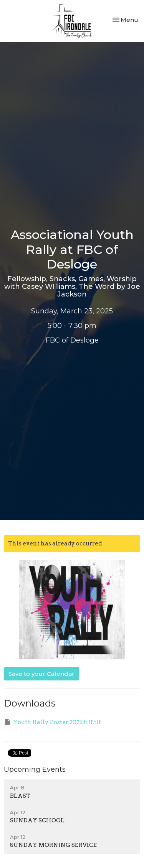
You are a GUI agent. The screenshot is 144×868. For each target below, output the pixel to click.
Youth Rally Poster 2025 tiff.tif (52, 722)
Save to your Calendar (41, 674)
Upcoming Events (35, 769)
